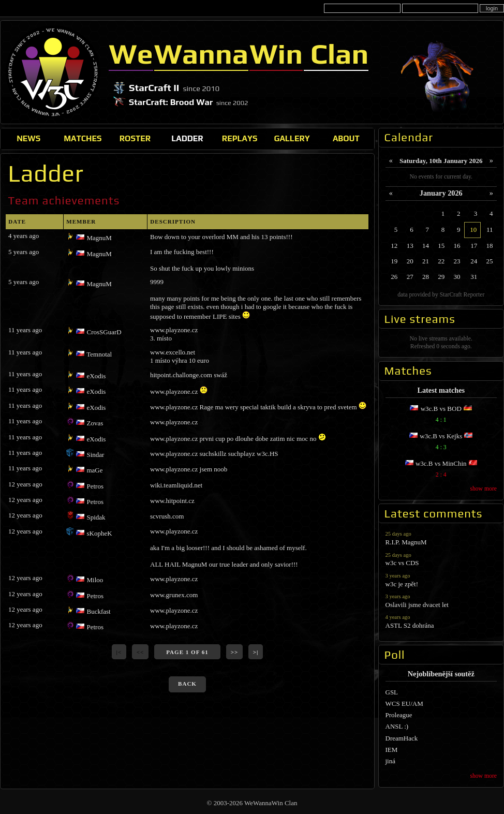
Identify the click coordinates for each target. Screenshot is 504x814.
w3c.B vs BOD (441, 415)
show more (483, 489)
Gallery (292, 138)
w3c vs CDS (441, 559)
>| (256, 652)
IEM (392, 750)
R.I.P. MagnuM (441, 538)
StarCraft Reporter (462, 295)
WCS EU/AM (404, 704)
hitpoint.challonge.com (181, 375)
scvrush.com (167, 516)
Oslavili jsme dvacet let (441, 601)
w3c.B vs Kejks (441, 443)
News (28, 138)
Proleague (399, 715)
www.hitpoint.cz (172, 501)
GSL (392, 692)
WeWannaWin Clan (53, 72)
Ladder (187, 138)
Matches (83, 138)
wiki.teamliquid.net (176, 485)
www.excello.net (173, 352)
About (346, 138)
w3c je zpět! (441, 580)
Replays (240, 138)
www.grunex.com (174, 595)
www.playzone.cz (174, 330)
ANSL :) (397, 726)
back (187, 684)
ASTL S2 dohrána (441, 621)
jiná (391, 761)
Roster (135, 138)
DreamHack (402, 738)
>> (235, 652)
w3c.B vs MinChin (441, 470)
